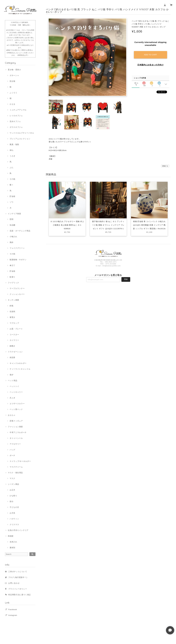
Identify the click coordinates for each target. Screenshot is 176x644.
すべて (136, 83)
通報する (165, 166)
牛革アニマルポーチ (18, 432)
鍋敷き (12, 346)
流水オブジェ (15, 121)
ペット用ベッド (16, 409)
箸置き (12, 317)
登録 (126, 279)
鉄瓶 (11, 306)
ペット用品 (13, 381)
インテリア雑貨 (14, 214)
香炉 (11, 375)
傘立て (12, 265)
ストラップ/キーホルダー (20, 461)
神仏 (11, 150)
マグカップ (14, 323)
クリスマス (14, 525)
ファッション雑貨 (15, 427)
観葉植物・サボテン (18, 260)
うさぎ (12, 156)
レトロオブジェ (16, 116)
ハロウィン (14, 519)
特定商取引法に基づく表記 (20, 595)
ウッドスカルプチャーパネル (22, 133)
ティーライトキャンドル (20, 369)
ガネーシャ (14, 75)
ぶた (11, 168)
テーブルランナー (17, 288)
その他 (12, 179)
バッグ (12, 450)
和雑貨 (11, 536)
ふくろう (13, 93)
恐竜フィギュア (16, 421)
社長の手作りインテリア (18, 530)
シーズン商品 (13, 484)
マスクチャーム (16, 467)
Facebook (13, 609)
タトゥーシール (16, 438)
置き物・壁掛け (14, 70)
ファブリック (13, 283)
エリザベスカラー (17, 404)
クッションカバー (17, 294)
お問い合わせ (14, 583)
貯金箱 (12, 196)
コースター (14, 335)
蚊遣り (12, 277)
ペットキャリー (16, 392)
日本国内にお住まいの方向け (150, 65)
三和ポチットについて (18, 572)
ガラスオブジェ (16, 127)
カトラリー (14, 340)
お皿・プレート (16, 329)
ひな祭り (13, 496)
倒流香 (12, 357)
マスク (12, 478)
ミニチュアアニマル (18, 110)
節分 (11, 501)
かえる (12, 104)
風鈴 (11, 242)
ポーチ (12, 455)
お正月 (12, 490)
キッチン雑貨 (13, 300)
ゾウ (11, 202)
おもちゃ (12, 415)
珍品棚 (12, 225)
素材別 (12, 548)
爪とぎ (12, 398)
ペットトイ (14, 386)
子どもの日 (14, 507)
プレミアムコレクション (20, 139)
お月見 (12, 513)
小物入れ (13, 237)
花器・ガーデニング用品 (20, 231)
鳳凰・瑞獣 (14, 144)
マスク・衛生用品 (15, 473)
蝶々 (11, 185)
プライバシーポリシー (18, 589)
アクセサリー (15, 444)
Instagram (13, 615)
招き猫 (12, 81)
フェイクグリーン (17, 248)
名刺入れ (13, 542)
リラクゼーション (15, 352)
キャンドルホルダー (18, 363)
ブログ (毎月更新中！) (18, 577)
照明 (11, 219)
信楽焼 (12, 311)
